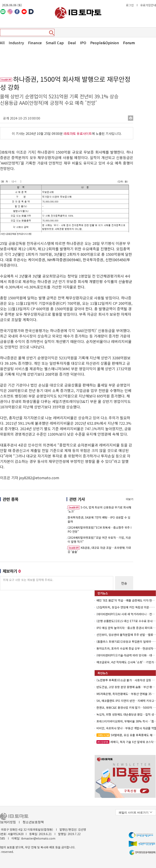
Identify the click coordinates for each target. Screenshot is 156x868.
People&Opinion (105, 43)
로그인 (130, 5)
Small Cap (55, 43)
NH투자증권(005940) (64, 260)
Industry (16, 43)
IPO (83, 43)
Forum (129, 43)
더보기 (130, 499)
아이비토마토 (78, 13)
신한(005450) (116, 260)
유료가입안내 (148, 5)
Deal (72, 43)
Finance (35, 43)
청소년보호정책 (33, 822)
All (2, 43)
